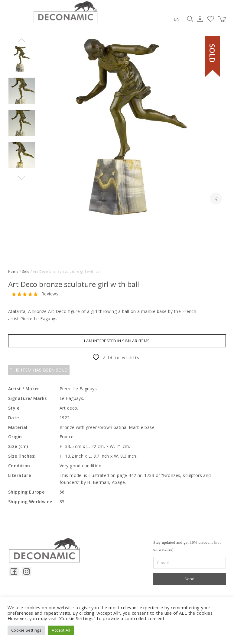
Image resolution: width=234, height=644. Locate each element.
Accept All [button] (61, 630)
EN (177, 19)
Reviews (50, 294)
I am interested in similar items (117, 341)
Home (13, 271)
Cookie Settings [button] (26, 630)
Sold (26, 271)
